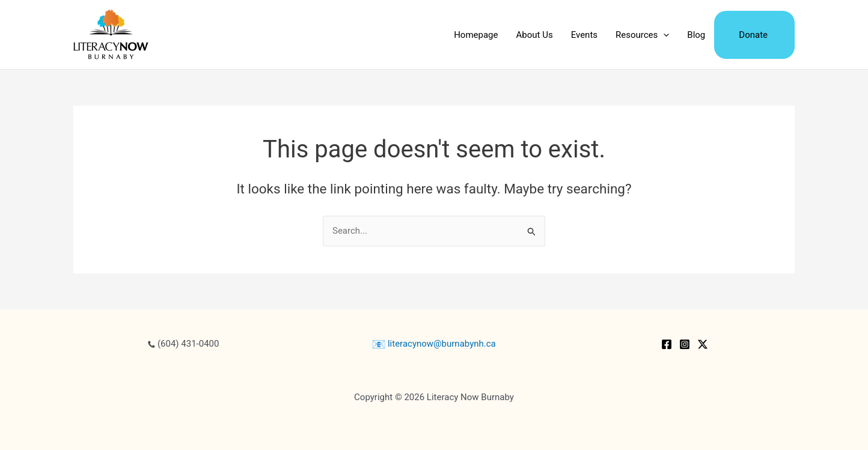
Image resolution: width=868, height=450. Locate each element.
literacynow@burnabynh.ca (434, 344)
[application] (663, 35)
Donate (753, 35)
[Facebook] (667, 344)
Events (584, 35)
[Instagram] (685, 344)
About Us (535, 35)
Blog (696, 35)
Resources (642, 35)
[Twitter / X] (703, 344)
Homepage (476, 35)
